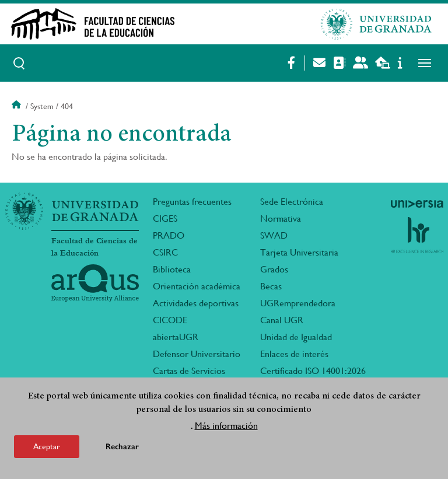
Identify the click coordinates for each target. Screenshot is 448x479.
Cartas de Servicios (189, 371)
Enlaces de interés (294, 354)
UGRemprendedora (298, 303)
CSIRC (165, 252)
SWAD (274, 235)
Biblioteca (172, 269)
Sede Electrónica (292, 202)
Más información (226, 426)
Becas (271, 286)
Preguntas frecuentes (192, 202)
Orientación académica (197, 286)
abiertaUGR (176, 337)
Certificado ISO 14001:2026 (313, 371)
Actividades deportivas (196, 303)
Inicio (17, 106)
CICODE (170, 320)
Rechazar (122, 447)
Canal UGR (282, 320)
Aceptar (47, 446)
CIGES (165, 218)
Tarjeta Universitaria (299, 252)
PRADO (169, 235)
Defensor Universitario (197, 354)
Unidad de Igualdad (296, 337)
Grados (274, 269)
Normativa (281, 218)
